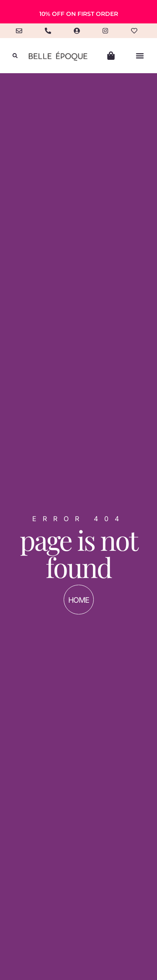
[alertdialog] (78, 12)
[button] (15, 56)
